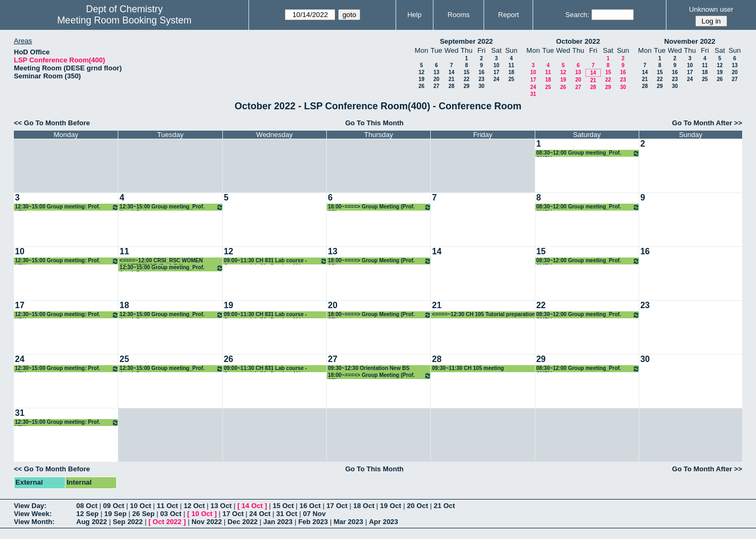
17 (496, 72)
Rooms (459, 15)
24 (496, 79)
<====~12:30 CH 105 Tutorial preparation (484, 314)
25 (511, 79)
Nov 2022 (207, 522)
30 (481, 86)
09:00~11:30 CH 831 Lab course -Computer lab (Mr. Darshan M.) (276, 261)
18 (511, 72)
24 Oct (260, 514)
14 (451, 72)
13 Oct (221, 506)
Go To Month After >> (707, 123)
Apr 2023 (384, 522)
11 (511, 65)
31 (533, 94)
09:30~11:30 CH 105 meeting (468, 368)
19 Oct (391, 506)
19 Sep (116, 514)
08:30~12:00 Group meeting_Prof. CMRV (588, 153)
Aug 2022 (92, 522)
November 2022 (690, 41)
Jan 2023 (278, 522)
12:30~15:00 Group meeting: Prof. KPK (67, 207)
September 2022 (467, 41)
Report (508, 15)
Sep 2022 (127, 522)
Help (415, 15)
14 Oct (252, 506)
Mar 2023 (349, 522)
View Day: (30, 506)
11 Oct (167, 506)
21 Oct (445, 506)
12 (421, 72)
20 (436, 79)
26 (421, 86)
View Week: (33, 514)
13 (436, 72)
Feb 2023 (313, 522)
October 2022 (578, 41)
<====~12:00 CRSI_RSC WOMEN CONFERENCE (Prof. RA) (161, 261)
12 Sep (87, 514)
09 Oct (114, 506)
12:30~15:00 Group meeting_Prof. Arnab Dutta (171, 207)
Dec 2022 (243, 522)
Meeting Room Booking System (124, 20)
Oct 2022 (167, 522)
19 (421, 79)
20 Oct (417, 506)
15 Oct (283, 506)
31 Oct (287, 514)
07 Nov (314, 514)
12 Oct (194, 506)
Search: (577, 15)
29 (466, 86)
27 (436, 86)
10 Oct (141, 506)
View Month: (34, 522)
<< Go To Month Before (52, 123)
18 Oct (364, 506)
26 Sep (143, 514)
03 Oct (171, 514)
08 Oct (87, 506)
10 (496, 65)
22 (466, 79)
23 (481, 79)
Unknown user (711, 9)
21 (451, 79)
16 (481, 72)
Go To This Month (374, 123)
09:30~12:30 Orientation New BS (369, 368)
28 (451, 86)
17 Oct (337, 506)
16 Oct (310, 506)
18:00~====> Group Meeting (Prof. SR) (380, 207)
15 (466, 72)
